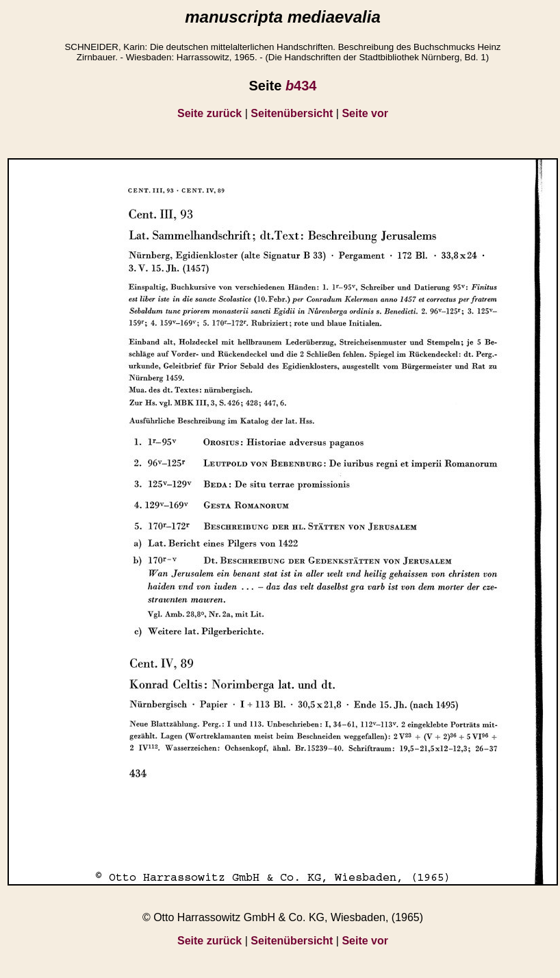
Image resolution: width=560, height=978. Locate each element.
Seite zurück (209, 113)
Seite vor (365, 113)
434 (301, 86)
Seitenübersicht (292, 113)
